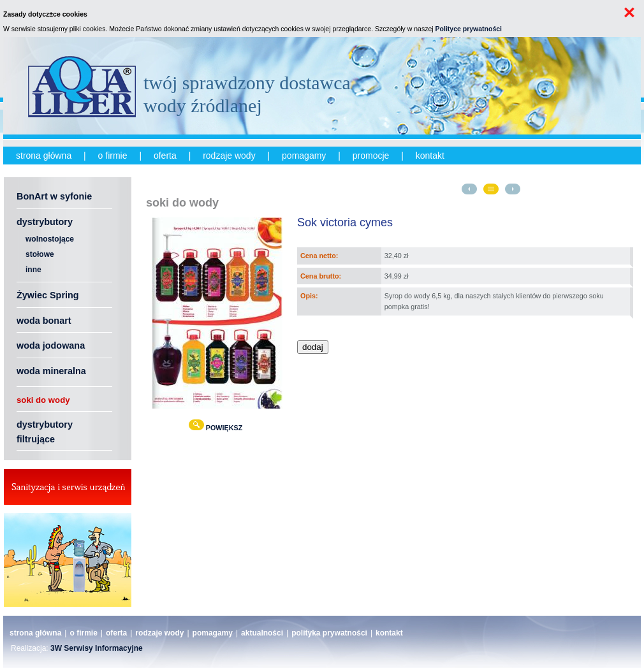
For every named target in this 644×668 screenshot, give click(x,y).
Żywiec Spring (48, 295)
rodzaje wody (229, 156)
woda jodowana (51, 345)
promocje (371, 156)
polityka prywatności (329, 633)
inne (33, 270)
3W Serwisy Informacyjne (97, 648)
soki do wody (43, 400)
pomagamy (304, 156)
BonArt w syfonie (54, 196)
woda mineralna (51, 371)
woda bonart (44, 321)
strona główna (44, 156)
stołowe (40, 254)
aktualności (262, 633)
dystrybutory (45, 222)
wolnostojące (50, 239)
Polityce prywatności (469, 29)
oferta (165, 156)
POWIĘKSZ (218, 428)
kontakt (430, 156)
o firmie (113, 156)
